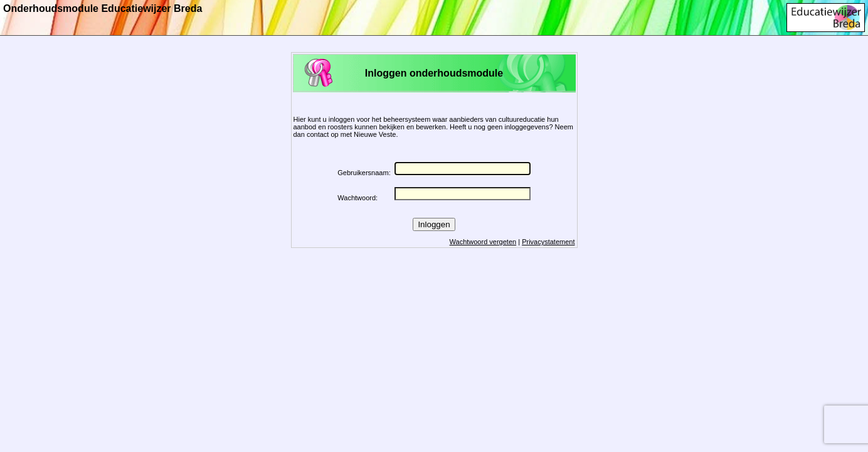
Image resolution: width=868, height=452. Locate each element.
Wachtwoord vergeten (483, 242)
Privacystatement (548, 242)
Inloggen (434, 224)
